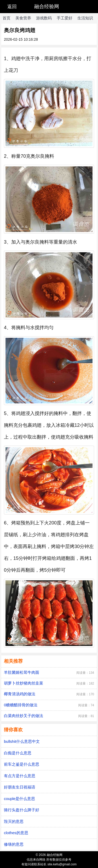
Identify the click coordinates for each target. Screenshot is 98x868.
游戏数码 (44, 18)
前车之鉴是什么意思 (22, 764)
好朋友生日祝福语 (20, 787)
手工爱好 (65, 18)
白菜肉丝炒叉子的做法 (24, 716)
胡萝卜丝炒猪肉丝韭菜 (24, 683)
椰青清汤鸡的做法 (20, 694)
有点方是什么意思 (20, 776)
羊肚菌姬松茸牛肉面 (22, 672)
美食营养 (23, 18)
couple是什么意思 (19, 799)
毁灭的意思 (14, 821)
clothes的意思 (16, 833)
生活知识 (85, 18)
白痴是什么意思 (18, 753)
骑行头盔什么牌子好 (22, 810)
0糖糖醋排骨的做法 (21, 705)
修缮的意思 (14, 844)
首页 (7, 18)
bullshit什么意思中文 (22, 741)
